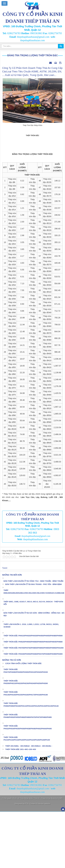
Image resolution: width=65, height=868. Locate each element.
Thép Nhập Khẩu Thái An (30, 855)
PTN (27, 860)
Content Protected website (40, 860)
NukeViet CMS (57, 855)
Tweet (5, 624)
